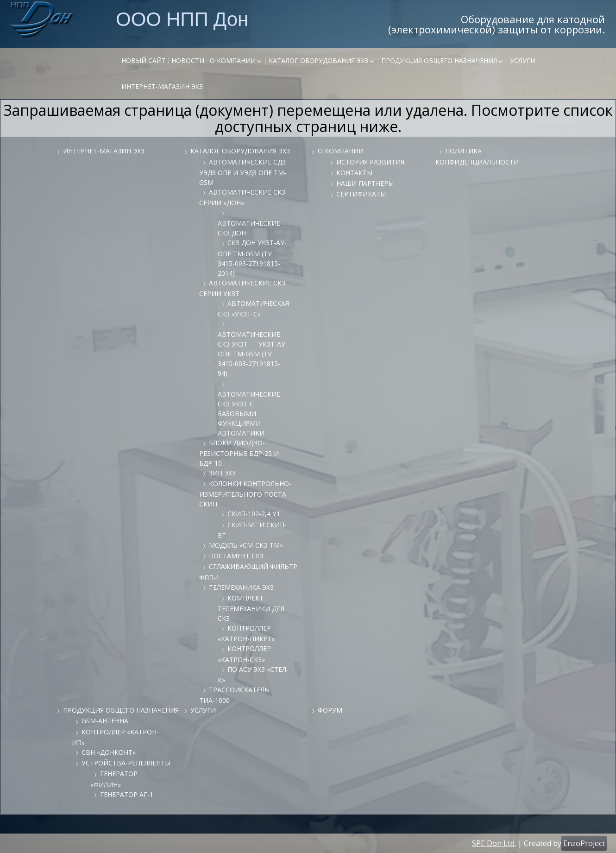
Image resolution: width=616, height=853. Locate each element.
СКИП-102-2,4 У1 (254, 514)
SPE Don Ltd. (494, 843)
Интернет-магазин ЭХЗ (162, 86)
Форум (330, 710)
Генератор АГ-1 (127, 794)
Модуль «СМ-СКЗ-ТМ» (246, 545)
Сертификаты (361, 194)
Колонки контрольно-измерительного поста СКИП (245, 494)
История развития (370, 162)
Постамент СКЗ (236, 556)
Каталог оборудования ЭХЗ (318, 60)
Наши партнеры (365, 183)
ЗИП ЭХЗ (222, 473)
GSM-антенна (105, 721)
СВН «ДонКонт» (109, 752)
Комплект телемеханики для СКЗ (251, 608)
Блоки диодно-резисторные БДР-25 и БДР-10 (239, 453)
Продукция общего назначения (439, 60)
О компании (233, 60)
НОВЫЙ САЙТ (144, 60)
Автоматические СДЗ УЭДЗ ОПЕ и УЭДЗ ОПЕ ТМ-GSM (243, 172)
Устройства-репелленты (126, 763)
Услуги (523, 60)
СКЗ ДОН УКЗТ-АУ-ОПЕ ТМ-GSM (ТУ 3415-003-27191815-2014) (252, 258)
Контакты (354, 173)
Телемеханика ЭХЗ (241, 587)
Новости (188, 60)
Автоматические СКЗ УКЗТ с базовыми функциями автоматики (249, 414)
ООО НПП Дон (182, 18)
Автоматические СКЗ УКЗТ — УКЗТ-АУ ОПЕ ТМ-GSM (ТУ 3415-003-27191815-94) (251, 354)
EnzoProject (584, 843)
